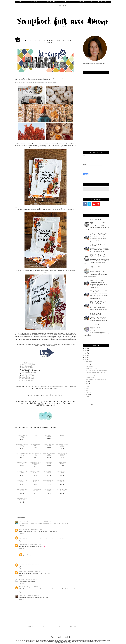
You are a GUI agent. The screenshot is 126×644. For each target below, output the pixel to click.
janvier (88, 394)
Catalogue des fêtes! (91, 378)
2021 (86, 356)
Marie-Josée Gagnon (29, 372)
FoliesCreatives (23, 587)
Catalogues (36, 2)
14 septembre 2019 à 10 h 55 (34, 572)
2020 (86, 358)
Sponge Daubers (62, 462)
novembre (88, 363)
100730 (49, 483)
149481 (49, 492)
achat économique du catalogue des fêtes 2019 (50, 387)
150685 (22, 447)
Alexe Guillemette (28, 377)
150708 (35, 465)
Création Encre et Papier (25, 537)
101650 (35, 483)
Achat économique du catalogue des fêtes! (96, 380)
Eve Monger (26, 554)
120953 (22, 483)
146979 (49, 474)
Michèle (21, 579)
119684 (22, 474)
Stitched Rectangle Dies (35, 444)
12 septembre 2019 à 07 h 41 (44, 522)
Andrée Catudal (27, 366)
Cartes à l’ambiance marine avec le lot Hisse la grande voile (98, 268)
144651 (22, 438)
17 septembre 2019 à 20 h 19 (34, 587)
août (87, 381)
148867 (49, 437)
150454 (35, 492)
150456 (62, 492)
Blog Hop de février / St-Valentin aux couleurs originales (98, 255)
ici (71, 402)
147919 (62, 435)
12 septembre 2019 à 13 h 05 (32, 564)
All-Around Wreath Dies (49, 444)
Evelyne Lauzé (27, 374)
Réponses (23, 551)
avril (87, 389)
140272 (62, 483)
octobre (88, 365)
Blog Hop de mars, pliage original (97, 314)
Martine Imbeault (28, 375)
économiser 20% (85, 2)
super (31, 387)
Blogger (99, 405)
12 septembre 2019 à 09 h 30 (38, 537)
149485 (22, 501)
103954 (49, 464)
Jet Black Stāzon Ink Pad (22, 462)
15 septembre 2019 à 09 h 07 (30, 579)
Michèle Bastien (27, 368)
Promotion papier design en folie (93, 376)
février (87, 392)
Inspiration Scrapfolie (24, 529)
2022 (86, 354)
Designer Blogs (67, 643)
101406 (22, 464)
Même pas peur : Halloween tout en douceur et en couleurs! (98, 327)
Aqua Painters (49, 462)
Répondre (21, 526)
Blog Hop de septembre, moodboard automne (99, 234)
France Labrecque (28, 364)
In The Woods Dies (62, 434)
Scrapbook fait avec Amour (63, 22)
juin (87, 385)
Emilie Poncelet (27, 363)
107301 (22, 492)
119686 (62, 474)
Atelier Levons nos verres (92, 369)
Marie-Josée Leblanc (29, 379)
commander (52, 2)
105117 (35, 474)
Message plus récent (67, 627)
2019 (86, 359)
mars (87, 391)
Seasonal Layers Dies (35, 434)
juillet (87, 383)
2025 (86, 348)
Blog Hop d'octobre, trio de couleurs (98, 280)
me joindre (102, 2)
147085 (35, 456)
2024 (86, 350)
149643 (62, 447)
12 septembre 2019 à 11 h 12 (38, 554)
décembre (88, 361)
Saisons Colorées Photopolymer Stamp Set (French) (22, 435)
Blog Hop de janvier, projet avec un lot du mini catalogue (99, 302)
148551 (35, 446)
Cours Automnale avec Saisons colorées (95, 372)
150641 (49, 446)
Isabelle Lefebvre (28, 380)
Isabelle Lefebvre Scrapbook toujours (28, 522)
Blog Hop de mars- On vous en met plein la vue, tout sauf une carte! (98, 222)
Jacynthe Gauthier (28, 369)
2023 (86, 352)
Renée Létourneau (23, 545)
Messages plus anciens (24, 627)
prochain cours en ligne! (54, 395)
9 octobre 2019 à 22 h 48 (33, 596)
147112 (22, 456)
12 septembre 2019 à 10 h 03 (35, 545)
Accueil (23, 2)
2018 (86, 396)
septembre (89, 367)
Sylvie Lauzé (22, 564)
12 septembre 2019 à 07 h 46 (36, 529)
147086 (49, 456)
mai (87, 387)
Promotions (67, 2)
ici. (54, 405)
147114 (62, 456)
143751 (35, 435)
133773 (62, 464)
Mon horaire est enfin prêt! (92, 374)
